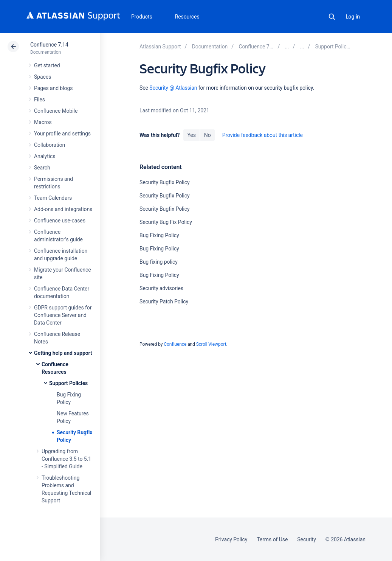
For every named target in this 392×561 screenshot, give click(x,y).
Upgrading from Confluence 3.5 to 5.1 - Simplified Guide (66, 459)
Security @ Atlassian (173, 88)
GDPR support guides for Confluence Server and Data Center (63, 315)
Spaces (43, 77)
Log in (353, 17)
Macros (43, 122)
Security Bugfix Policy (165, 182)
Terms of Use (272, 539)
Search (332, 17)
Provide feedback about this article (263, 135)
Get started (47, 65)
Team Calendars (53, 198)
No (208, 135)
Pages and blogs (53, 88)
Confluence (175, 344)
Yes (191, 135)
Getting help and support (63, 353)
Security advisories (161, 288)
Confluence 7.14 (49, 45)
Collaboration (50, 145)
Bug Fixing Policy (159, 235)
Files (40, 99)
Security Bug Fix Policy (166, 222)
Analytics (45, 156)
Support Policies (68, 383)
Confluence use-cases (60, 221)
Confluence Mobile (56, 111)
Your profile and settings (62, 134)
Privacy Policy (231, 539)
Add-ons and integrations (63, 209)
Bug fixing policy (159, 262)
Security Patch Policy (164, 301)
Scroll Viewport (211, 344)
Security (307, 539)
